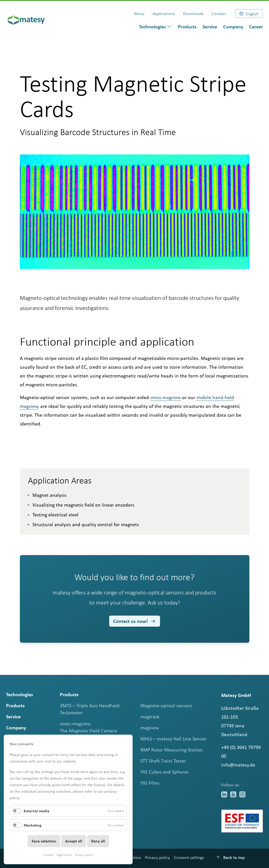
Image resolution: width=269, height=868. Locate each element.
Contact (48, 855)
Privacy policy (84, 855)
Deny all (98, 841)
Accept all (74, 841)
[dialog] (155, 27)
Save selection (44, 841)
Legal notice (64, 855)
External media (36, 811)
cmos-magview (166, 397)
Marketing (33, 825)
